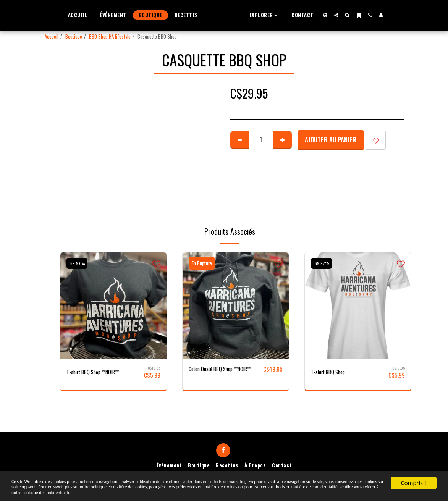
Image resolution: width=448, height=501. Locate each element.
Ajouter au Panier (331, 140)
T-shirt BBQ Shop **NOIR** (98, 372)
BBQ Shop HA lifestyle (110, 36)
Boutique (74, 36)
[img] (113, 305)
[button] (279, 15)
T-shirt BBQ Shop (332, 372)
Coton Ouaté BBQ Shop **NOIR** (215, 374)
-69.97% (78, 263)
